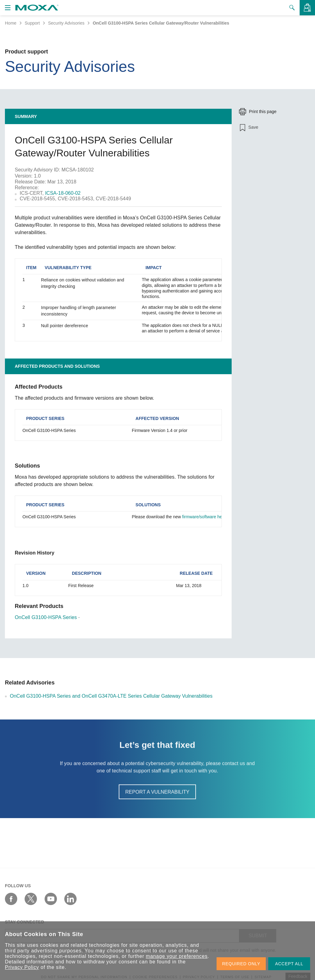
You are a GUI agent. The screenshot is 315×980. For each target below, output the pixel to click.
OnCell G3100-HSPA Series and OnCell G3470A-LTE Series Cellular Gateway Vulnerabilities (111, 696)
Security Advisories (66, 23)
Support (32, 23)
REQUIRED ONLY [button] (241, 964)
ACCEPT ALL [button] (289, 964)
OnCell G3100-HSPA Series (46, 617)
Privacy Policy (22, 967)
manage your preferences (177, 956)
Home (11, 23)
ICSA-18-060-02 (63, 193)
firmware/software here (204, 517)
